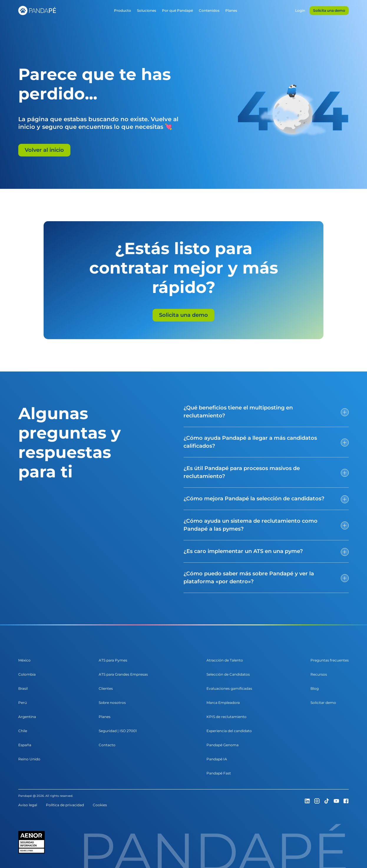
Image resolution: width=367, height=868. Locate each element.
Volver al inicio (44, 150)
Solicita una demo (183, 315)
